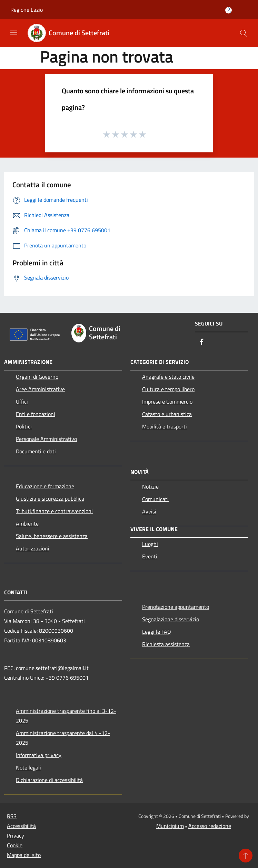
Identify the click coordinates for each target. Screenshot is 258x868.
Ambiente (27, 523)
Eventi (150, 556)
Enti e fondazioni (36, 414)
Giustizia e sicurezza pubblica (50, 499)
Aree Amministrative (40, 389)
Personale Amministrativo (46, 439)
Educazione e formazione (45, 486)
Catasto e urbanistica (167, 414)
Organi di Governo (37, 377)
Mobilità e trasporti (165, 426)
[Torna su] (246, 856)
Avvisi (149, 511)
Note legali (28, 767)
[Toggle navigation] (14, 32)
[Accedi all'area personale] (229, 10)
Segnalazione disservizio (171, 619)
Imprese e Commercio (167, 402)
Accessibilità (21, 826)
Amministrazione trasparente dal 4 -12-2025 (63, 738)
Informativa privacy (39, 755)
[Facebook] (202, 342)
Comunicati (155, 499)
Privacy (16, 836)
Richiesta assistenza (166, 644)
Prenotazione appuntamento (176, 607)
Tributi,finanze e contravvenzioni (54, 511)
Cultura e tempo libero (168, 389)
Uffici (22, 402)
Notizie (150, 487)
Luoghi (150, 544)
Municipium (170, 826)
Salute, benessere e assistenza (52, 536)
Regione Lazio (27, 10)
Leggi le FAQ (157, 632)
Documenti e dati (36, 451)
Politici (24, 426)
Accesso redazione (210, 826)
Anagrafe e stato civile (168, 377)
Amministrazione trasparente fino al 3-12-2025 (66, 716)
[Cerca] (244, 33)
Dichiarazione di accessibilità (49, 780)
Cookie (15, 845)
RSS (12, 816)
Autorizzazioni (33, 548)
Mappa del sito (24, 855)
